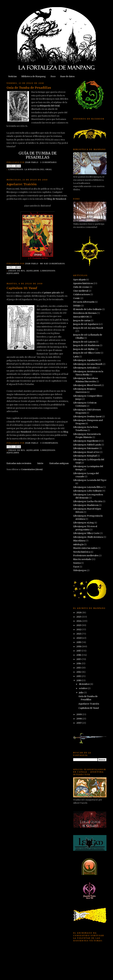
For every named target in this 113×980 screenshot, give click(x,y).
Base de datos (67, 76)
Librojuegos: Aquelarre (85, 360)
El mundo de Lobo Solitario (87, 309)
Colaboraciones (81, 294)
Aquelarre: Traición (22, 184)
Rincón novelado (82, 559)
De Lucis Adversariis (84, 302)
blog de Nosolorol (57, 199)
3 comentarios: (49, 443)
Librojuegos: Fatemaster (86, 448)
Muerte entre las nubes (85, 548)
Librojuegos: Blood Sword (87, 385)
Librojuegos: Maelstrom (86, 505)
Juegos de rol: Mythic (84, 349)
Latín (76, 357)
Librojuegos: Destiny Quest (87, 416)
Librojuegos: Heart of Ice (86, 452)
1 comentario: (49, 162)
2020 (79, 638)
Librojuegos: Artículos (85, 368)
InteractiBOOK (81, 317)
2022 (79, 629)
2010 (79, 680)
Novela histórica (82, 552)
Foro (53, 76)
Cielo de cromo (81, 287)
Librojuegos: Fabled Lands (87, 445)
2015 (79, 659)
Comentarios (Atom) (32, 469)
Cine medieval (81, 291)
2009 (79, 714)
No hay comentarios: (53, 264)
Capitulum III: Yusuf (22, 288)
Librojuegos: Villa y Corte (86, 533)
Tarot (76, 567)
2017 (79, 651)
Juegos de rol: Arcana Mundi (88, 328)
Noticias (12, 76)
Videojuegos (80, 570)
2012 (79, 672)
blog (66, 432)
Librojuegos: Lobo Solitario (87, 491)
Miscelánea (79, 541)
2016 (79, 655)
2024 (79, 621)
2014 (79, 663)
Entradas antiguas (59, 463)
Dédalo (77, 306)
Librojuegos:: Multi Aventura (88, 537)
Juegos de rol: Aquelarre (24, 271)
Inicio (40, 463)
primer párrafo (52, 293)
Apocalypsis (79, 280)
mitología (78, 544)
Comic (77, 298)
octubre (83, 688)
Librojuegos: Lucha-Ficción (88, 501)
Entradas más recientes (19, 463)
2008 (79, 719)
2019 (79, 642)
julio (81, 693)
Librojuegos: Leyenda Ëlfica (88, 487)
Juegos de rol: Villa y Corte (87, 353)
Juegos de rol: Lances (84, 342)
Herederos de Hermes (85, 313)
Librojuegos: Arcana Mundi (88, 364)
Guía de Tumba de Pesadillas (29, 88)
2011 (79, 676)
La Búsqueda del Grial (48, 106)
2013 (79, 668)
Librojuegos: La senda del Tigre (90, 480)
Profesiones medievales (86, 555)
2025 (79, 617)
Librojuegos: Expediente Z (87, 441)
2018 (79, 646)
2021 (79, 634)
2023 (79, 625)
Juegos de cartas (82, 321)
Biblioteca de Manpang (34, 76)
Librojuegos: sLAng (84, 523)
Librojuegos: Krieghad (85, 456)
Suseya (77, 563)
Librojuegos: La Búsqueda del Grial (30, 169)
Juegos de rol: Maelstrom (86, 345)
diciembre (85, 684)
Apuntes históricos (83, 283)
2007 (79, 723)
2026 (79, 612)
